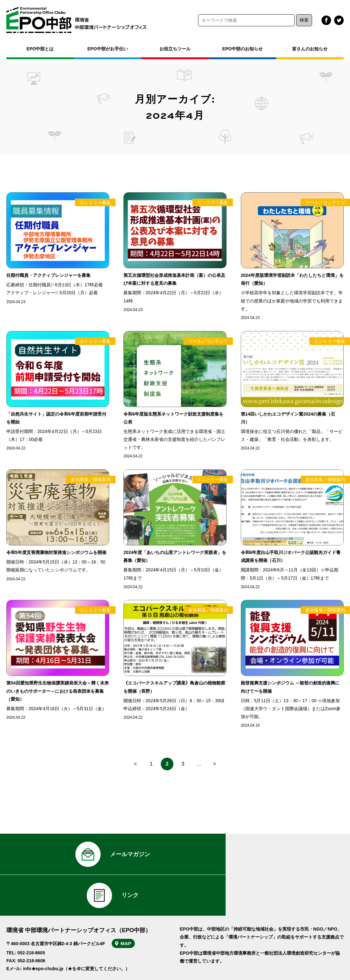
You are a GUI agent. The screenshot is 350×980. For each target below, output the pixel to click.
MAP (129, 906)
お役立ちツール (175, 49)
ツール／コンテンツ (325, 202)
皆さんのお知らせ (310, 49)
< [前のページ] (135, 764)
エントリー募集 (95, 202)
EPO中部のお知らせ (242, 49)
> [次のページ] (214, 764)
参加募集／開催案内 (91, 480)
